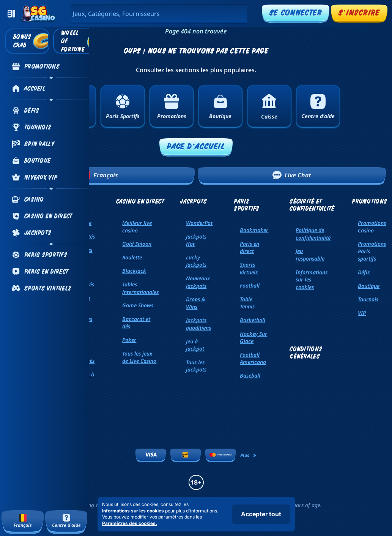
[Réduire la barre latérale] (11, 14)
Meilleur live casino (137, 227)
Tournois (368, 299)
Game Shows (138, 305)
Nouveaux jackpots (198, 282)
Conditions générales (306, 353)
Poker (129, 340)
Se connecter (296, 12)
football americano (253, 358)
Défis (364, 272)
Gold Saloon (137, 244)
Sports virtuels (249, 268)
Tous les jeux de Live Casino (139, 357)
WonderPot (199, 223)
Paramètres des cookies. (130, 523)
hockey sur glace (253, 338)
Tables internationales (140, 288)
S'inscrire (359, 12)
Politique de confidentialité (313, 234)
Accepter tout (261, 514)
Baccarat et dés (136, 323)
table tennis (247, 303)
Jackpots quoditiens (198, 324)
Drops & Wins (196, 303)
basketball (253, 320)
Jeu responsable (310, 255)
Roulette (132, 257)
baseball (250, 376)
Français (100, 175)
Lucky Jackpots (196, 261)
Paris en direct (250, 247)
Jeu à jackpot (195, 345)
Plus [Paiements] (249, 455)
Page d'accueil (196, 146)
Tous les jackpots (196, 366)
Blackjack (134, 271)
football (250, 285)
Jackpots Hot (196, 240)
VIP (362, 313)
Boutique (369, 286)
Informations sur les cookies (312, 280)
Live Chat (292, 175)
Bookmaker (254, 230)
